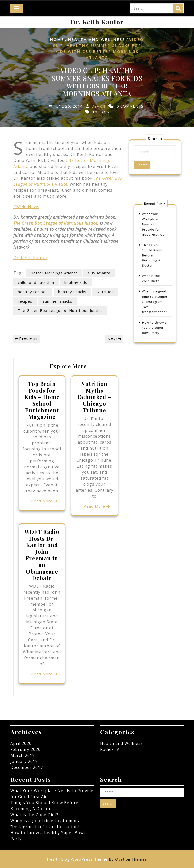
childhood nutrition (36, 282)
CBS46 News (26, 207)
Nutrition (105, 292)
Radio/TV (110, 749)
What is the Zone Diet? (34, 815)
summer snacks (58, 301)
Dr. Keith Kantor (97, 22)
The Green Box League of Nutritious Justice (55, 223)
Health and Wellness (97, 39)
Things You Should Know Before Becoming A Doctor (153, 259)
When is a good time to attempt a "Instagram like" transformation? (155, 296)
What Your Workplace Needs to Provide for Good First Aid (154, 235)
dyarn (98, 106)
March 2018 (23, 755)
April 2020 (21, 743)
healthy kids (76, 282)
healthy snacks (72, 292)
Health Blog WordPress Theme (97, 859)
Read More (42, 501)
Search (178, 7)
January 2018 (24, 761)
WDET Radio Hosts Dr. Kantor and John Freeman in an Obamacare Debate (42, 555)
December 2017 (27, 767)
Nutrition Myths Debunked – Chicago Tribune (94, 397)
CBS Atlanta (99, 273)
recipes (25, 301)
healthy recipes (33, 292)
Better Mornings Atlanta (54, 273)
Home (57, 39)
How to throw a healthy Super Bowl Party (154, 316)
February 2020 (26, 749)
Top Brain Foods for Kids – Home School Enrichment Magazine (42, 400)
